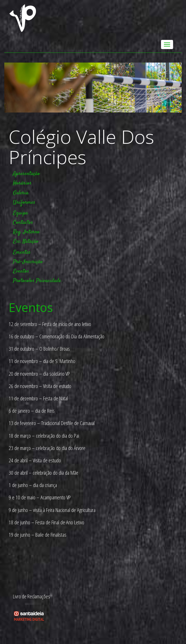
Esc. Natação (26, 241)
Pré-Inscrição (28, 262)
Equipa (20, 213)
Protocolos (24, 281)
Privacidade (48, 281)
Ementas (22, 252)
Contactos (23, 223)
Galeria (21, 193)
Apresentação (26, 174)
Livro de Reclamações (31, 596)
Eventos (21, 271)
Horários (22, 183)
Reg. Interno (26, 232)
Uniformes (24, 202)
